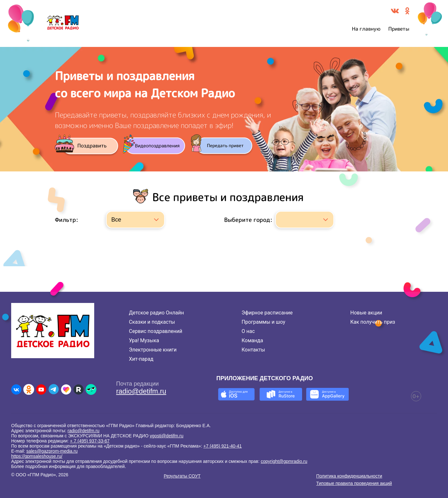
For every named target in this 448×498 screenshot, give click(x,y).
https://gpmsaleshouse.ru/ (37, 456)
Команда (252, 340)
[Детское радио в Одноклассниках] (29, 389)
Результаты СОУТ (182, 476)
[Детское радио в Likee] (66, 389)
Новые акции (366, 313)
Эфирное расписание (267, 313)
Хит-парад (141, 359)
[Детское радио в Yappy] (91, 389)
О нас (248, 331)
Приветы (399, 29)
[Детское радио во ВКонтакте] (16, 389)
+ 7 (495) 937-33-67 (90, 441)
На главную (366, 29)
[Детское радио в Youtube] (41, 389)
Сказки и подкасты (152, 322)
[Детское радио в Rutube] (79, 389)
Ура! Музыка (144, 340)
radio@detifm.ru (141, 391)
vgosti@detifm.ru (167, 436)
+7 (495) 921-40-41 (223, 446)
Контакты (253, 350)
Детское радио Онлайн (156, 313)
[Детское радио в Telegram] (54, 389)
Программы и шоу (264, 322)
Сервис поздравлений (156, 331)
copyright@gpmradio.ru (284, 461)
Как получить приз (373, 322)
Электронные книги (153, 350)
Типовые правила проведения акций (354, 483)
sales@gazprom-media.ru (52, 451)
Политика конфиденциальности (349, 476)
